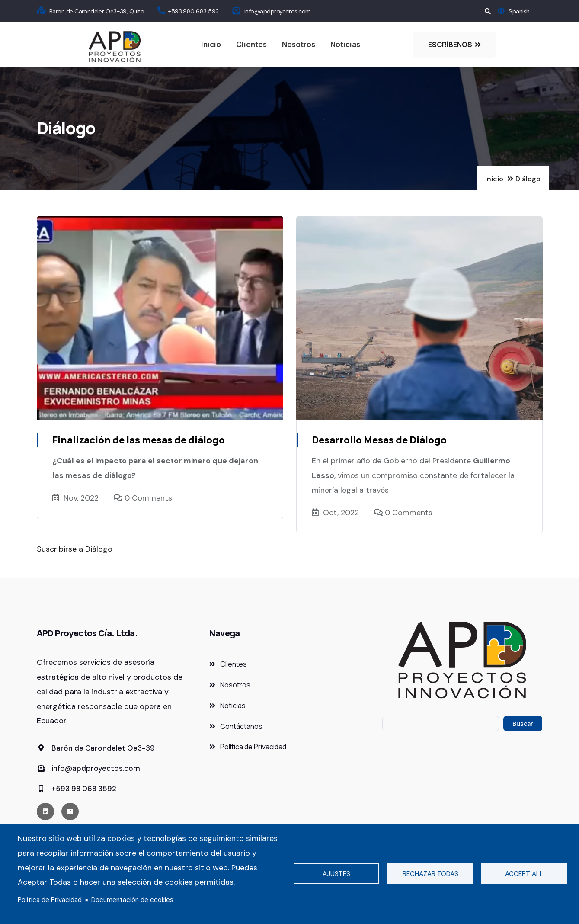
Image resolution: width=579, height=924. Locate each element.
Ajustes (336, 874)
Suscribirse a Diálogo (75, 549)
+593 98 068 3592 (77, 789)
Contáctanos (241, 726)
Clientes (251, 44)
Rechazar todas (430, 874)
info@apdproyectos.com (278, 11)
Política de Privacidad (50, 900)
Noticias (345, 44)
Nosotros (299, 44)
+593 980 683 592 (193, 11)
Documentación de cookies (132, 900)
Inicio (211, 44)
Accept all (524, 874)
